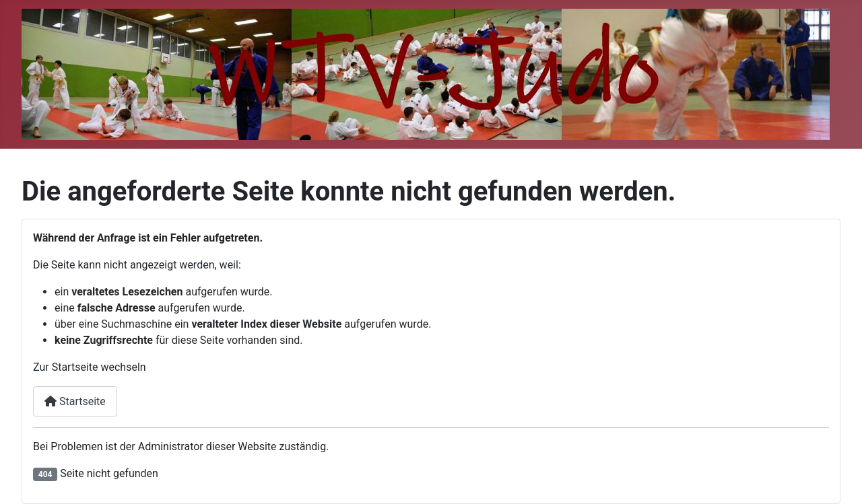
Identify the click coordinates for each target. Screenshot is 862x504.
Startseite (75, 401)
